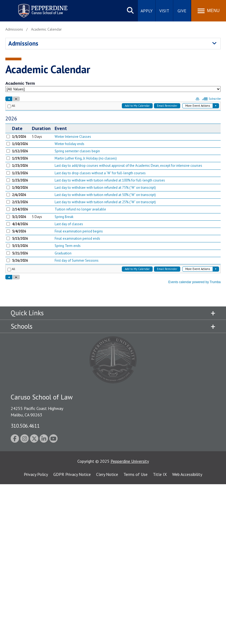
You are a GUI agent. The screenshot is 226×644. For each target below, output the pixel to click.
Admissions (23, 43)
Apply (147, 11)
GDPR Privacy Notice (72, 474)
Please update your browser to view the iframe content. (113, 88)
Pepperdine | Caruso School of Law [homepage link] (42, 7)
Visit (164, 11)
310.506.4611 (25, 426)
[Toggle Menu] (209, 11)
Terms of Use (135, 474)
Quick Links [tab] (27, 313)
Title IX (160, 474)
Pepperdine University (130, 461)
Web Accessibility (187, 474)
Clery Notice (107, 474)
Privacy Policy (36, 474)
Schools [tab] (22, 326)
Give (182, 11)
